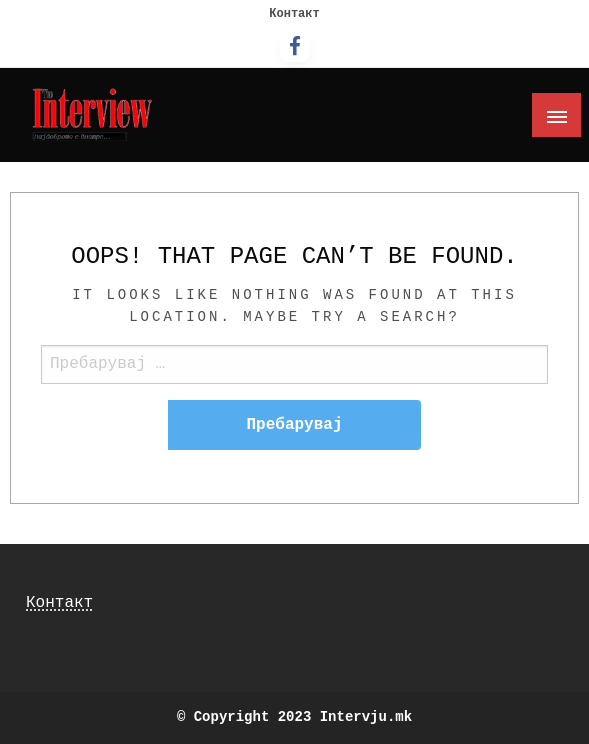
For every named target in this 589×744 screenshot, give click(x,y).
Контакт (294, 14)
